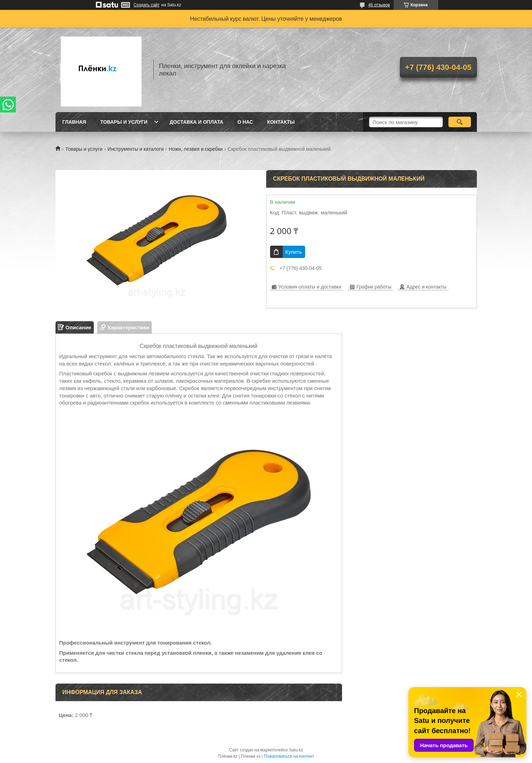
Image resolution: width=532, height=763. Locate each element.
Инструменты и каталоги (136, 149)
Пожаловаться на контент (289, 756)
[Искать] (460, 122)
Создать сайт (147, 5)
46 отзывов (379, 5)
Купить (294, 252)
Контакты (281, 122)
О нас (245, 122)
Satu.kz (296, 750)
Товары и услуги (124, 122)
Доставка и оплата (196, 122)
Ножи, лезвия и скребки (196, 149)
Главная (74, 122)
